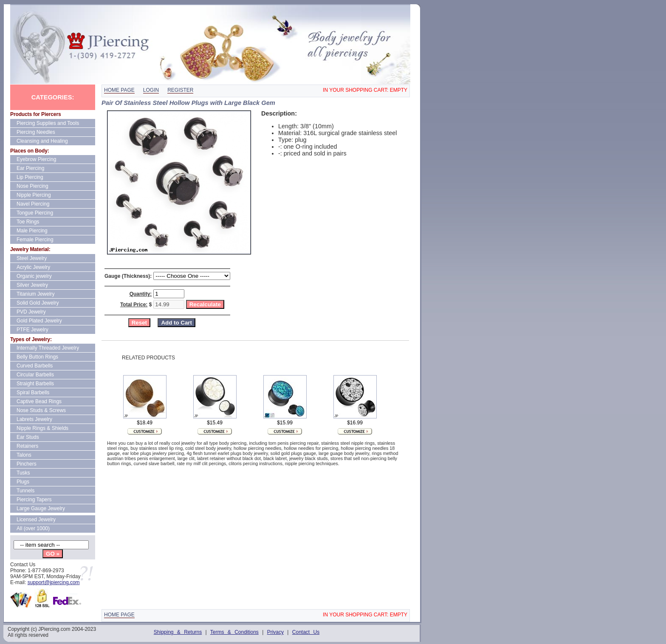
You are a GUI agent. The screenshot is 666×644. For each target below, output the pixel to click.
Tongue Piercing (35, 213)
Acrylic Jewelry (33, 267)
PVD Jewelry (31, 312)
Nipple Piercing (34, 195)
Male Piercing (32, 231)
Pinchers (27, 464)
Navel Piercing (33, 204)
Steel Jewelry (32, 258)
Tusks (23, 473)
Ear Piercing (30, 168)
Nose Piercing (32, 186)
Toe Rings (28, 222)
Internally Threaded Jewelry (48, 348)
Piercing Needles (36, 132)
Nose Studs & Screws (41, 410)
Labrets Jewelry (34, 419)
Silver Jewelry (32, 285)
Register (180, 90)
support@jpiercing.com (54, 582)
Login (151, 90)
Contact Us (306, 632)
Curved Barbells (35, 366)
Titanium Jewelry (36, 294)
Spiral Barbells (33, 393)
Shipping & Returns (178, 632)
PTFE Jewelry (32, 330)
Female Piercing (35, 240)
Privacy (275, 632)
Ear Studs (28, 437)
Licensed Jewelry (36, 520)
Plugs (23, 482)
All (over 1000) (33, 528)
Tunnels (25, 491)
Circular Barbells (35, 375)
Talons (24, 455)
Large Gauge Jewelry (41, 508)
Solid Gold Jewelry (38, 303)
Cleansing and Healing (42, 141)
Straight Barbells (35, 384)
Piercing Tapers (34, 500)
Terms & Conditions (234, 632)
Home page (119, 90)
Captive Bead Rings (39, 401)
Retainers (27, 446)
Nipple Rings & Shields (42, 428)
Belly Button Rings (37, 357)
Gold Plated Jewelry (39, 321)
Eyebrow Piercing (36, 159)
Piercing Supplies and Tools (48, 123)
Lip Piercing (30, 177)
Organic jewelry (34, 276)
